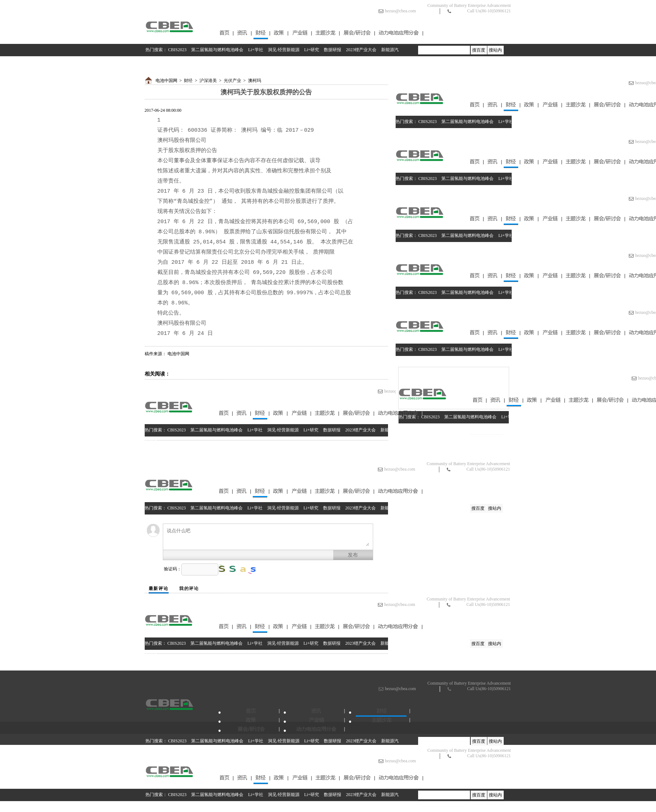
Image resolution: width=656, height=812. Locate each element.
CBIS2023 (178, 50)
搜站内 (495, 50)
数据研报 (333, 50)
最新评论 (159, 589)
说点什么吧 (268, 537)
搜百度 (479, 50)
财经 (188, 81)
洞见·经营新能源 (284, 50)
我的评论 (189, 589)
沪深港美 (208, 81)
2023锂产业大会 (361, 50)
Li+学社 (255, 50)
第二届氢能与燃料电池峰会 (217, 50)
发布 (353, 555)
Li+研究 (312, 50)
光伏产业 (232, 81)
